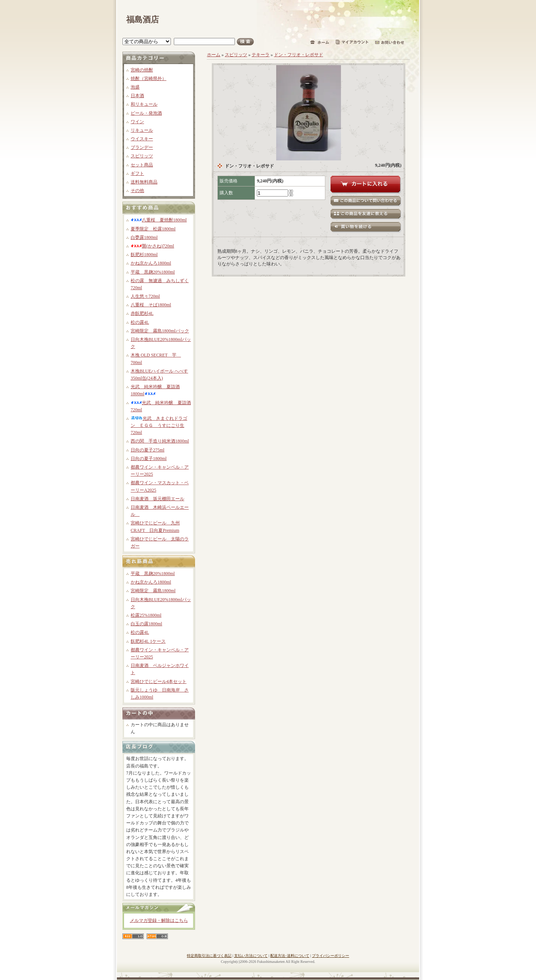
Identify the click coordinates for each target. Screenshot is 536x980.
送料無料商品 (144, 182)
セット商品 (142, 165)
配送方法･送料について (290, 956)
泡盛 (135, 87)
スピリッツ (142, 156)
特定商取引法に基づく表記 (209, 956)
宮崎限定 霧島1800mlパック (160, 331)
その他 (137, 191)
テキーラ (261, 55)
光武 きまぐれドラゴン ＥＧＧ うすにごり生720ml (159, 425)
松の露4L (140, 322)
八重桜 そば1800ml (151, 305)
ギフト (137, 173)
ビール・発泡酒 (146, 113)
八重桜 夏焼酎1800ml (159, 220)
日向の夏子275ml (148, 450)
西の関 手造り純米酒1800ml (160, 441)
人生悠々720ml (145, 296)
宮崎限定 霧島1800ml (153, 591)
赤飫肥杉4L (142, 313)
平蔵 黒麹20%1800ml (153, 272)
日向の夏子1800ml (149, 459)
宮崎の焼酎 (142, 70)
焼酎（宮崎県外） (149, 79)
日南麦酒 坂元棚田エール (157, 499)
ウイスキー (142, 139)
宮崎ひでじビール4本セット (159, 681)
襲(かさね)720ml (152, 246)
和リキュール (144, 104)
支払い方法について (251, 956)
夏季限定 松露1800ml (153, 229)
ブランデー (142, 147)
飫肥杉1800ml (144, 255)
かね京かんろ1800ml (151, 263)
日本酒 (137, 96)
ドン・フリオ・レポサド (299, 55)
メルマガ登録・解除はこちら (159, 920)
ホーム (214, 55)
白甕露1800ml (144, 237)
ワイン (137, 122)
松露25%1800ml (146, 615)
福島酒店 (143, 20)
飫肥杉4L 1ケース (148, 641)
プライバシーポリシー (331, 956)
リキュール (142, 130)
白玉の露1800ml (146, 624)
